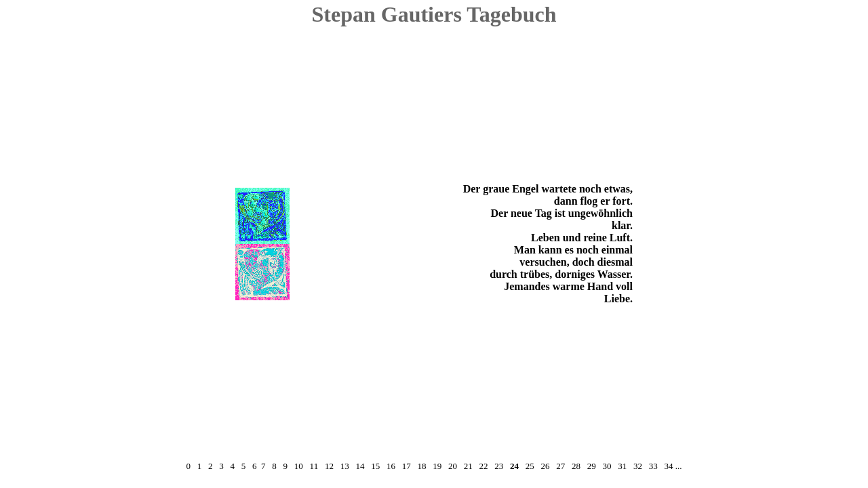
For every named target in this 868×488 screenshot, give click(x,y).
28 (576, 466)
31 (622, 466)
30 (607, 466)
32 (638, 466)
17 (407, 466)
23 (499, 466)
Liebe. (618, 299)
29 (592, 466)
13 (345, 466)
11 (314, 466)
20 (453, 466)
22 (483, 466)
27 (560, 466)
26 (545, 466)
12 (329, 466)
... (679, 466)
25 (530, 466)
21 (468, 466)
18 (421, 466)
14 (360, 466)
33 (653, 466)
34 (668, 466)
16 (391, 466)
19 (437, 466)
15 (375, 466)
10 (299, 466)
